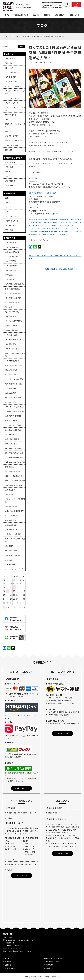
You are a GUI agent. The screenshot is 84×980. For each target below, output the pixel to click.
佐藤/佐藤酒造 (11, 270)
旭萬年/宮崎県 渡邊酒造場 (15, 462)
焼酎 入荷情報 (11, 77)
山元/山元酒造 (11, 393)
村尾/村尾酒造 (11, 279)
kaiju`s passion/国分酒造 (15, 355)
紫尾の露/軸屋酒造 (12, 439)
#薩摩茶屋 (33, 220)
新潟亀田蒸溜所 (11, 551)
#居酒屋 (38, 225)
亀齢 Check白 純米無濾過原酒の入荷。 (63, 269)
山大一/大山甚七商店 (13, 293)
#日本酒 (41, 228)
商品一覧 (36, 15)
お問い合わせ (74, 15)
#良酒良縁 (33, 178)
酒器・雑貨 (9, 230)
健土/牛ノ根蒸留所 (12, 312)
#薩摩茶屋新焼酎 (67, 220)
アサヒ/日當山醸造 (12, 349)
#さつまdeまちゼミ (49, 225)
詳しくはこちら (21, 788)
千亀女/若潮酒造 (12, 335)
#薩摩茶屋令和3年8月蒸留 (49, 220)
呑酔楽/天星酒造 (12, 326)
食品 (7, 119)
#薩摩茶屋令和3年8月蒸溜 (54, 222)
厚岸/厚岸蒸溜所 (12, 506)
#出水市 (40, 234)
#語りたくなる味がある (48, 193)
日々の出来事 (10, 58)
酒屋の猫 (9, 63)
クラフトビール (11, 98)
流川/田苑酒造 (11, 434)
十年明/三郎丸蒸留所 (13, 534)
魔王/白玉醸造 (11, 402)
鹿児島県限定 (10, 162)
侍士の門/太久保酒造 (13, 298)
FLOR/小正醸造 (11, 444)
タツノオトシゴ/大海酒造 (14, 407)
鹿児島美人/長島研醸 (13, 430)
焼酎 (7, 198)
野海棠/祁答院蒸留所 (13, 398)
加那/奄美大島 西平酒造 (14, 453)
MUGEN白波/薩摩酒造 (14, 365)
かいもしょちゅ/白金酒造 (14, 379)
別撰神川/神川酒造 (12, 303)
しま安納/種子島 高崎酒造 (15, 411)
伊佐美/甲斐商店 (12, 374)
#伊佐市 (46, 234)
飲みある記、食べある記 (14, 140)
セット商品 (9, 185)
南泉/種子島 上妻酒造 (13, 416)
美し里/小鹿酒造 (11, 370)
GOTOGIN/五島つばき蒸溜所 (15, 540)
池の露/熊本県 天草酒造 (14, 457)
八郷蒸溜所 (10, 560)
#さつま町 (74, 231)
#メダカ (68, 225)
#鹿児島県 (65, 231)
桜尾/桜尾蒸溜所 (12, 520)
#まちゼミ (61, 225)
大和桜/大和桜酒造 (12, 252)
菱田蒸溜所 (10, 494)
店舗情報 (47, 15)
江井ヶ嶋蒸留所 (11, 564)
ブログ (7, 15)
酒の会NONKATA (12, 136)
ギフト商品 (9, 167)
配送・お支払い (60, 15)
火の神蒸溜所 (10, 490)
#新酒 (40, 222)
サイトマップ (48, 965)
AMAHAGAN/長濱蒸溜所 (15, 511)
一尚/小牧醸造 (11, 243)
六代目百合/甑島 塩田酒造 (15, 284)
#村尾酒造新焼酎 (71, 222)
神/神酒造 (9, 275)
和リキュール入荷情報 (13, 86)
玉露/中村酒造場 (12, 388)
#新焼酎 (34, 222)
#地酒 (51, 228)
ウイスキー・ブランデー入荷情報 (15, 92)
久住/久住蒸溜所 (12, 525)
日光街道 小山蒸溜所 (13, 555)
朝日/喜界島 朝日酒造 (13, 448)
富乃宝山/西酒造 (12, 266)
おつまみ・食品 (11, 225)
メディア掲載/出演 (12, 145)
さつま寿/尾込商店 (12, 256)
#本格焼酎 (56, 231)
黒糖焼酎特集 (10, 181)
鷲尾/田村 (9, 307)
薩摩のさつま (10, 131)
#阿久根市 (54, 234)
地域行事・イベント (12, 72)
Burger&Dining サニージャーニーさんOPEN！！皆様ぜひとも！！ (55, 257)
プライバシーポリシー (52, 962)
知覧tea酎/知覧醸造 (13, 289)
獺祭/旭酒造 (10, 467)
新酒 (7, 176)
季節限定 (9, 171)
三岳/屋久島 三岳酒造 (13, 425)
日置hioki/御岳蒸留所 (14, 485)
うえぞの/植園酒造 (12, 247)
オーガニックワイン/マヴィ (15, 569)
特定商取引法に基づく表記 (54, 958)
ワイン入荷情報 (11, 115)
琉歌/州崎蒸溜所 (12, 529)
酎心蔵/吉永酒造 (12, 421)
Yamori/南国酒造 (12, 330)
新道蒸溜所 (10, 546)
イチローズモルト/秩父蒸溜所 (15, 500)
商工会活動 (10, 68)
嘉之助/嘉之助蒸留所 (13, 471)
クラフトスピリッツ (12, 103)
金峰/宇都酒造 (11, 261)
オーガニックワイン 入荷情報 (15, 109)
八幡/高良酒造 (11, 344)
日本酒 (8, 202)
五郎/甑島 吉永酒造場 (13, 339)
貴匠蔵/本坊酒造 (12, 316)
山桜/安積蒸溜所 (12, 516)
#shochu (35, 231)
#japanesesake (45, 231)
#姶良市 (62, 234)
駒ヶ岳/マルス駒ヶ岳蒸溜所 (15, 480)
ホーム (7, 958)
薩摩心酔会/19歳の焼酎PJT (15, 125)
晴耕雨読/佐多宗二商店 (14, 384)
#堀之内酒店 (34, 193)
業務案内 (9, 150)
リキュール (9, 212)
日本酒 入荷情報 (11, 82)
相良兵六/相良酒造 (12, 361)
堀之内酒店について (21, 15)
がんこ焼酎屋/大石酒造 (14, 321)
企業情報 (8, 965)
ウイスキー (9, 207)
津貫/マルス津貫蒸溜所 (14, 476)
